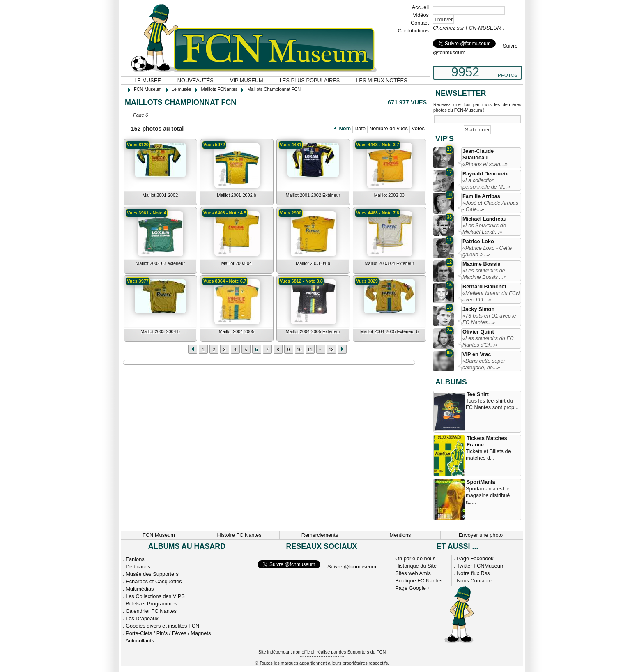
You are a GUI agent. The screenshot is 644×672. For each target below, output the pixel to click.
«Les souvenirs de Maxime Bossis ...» (484, 274)
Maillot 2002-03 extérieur (160, 263)
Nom (345, 128)
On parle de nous (415, 558)
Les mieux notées (382, 80)
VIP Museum (247, 80)
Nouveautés (195, 80)
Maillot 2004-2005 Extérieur (313, 331)
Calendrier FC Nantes (151, 611)
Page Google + (413, 588)
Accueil (420, 7)
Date (360, 128)
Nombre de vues (389, 128)
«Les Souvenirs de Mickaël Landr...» (484, 229)
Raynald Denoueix (485, 174)
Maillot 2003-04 (237, 263)
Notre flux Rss (473, 573)
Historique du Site (416, 566)
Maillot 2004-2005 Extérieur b (389, 331)
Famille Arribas (481, 196)
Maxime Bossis (481, 264)
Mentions (400, 535)
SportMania (481, 482)
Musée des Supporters (152, 574)
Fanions (135, 559)
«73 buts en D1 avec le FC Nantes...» (489, 319)
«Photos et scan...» (485, 164)
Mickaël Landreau (484, 219)
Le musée (148, 80)
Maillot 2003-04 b (313, 263)
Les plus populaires (310, 80)
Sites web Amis (413, 573)
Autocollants (140, 641)
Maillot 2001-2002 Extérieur (313, 195)
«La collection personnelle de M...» (486, 183)
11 (310, 350)
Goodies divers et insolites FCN (162, 626)
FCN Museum (159, 535)
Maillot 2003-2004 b (160, 331)
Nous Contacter (475, 581)
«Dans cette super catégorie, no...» (484, 364)
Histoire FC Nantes (239, 535)
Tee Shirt (478, 394)
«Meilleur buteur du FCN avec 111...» (491, 296)
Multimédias (140, 589)
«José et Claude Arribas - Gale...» (490, 206)
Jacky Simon (478, 309)
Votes (418, 128)
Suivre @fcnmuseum (352, 567)
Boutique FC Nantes (419, 581)
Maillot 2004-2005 (237, 331)
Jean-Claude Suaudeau (478, 154)
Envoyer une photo (481, 535)
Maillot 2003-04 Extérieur (390, 263)
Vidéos (421, 15)
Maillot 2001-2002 (160, 195)
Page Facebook (475, 558)
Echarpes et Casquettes (154, 581)
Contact (420, 23)
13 (331, 350)
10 (299, 350)
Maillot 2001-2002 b (237, 195)
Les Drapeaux (142, 618)
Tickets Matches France (487, 441)
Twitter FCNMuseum (481, 566)
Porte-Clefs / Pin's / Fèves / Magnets (168, 633)
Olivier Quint (478, 332)
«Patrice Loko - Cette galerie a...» (487, 251)
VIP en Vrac (477, 354)
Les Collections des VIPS (155, 596)
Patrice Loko (478, 241)
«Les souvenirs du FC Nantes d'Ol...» (488, 342)
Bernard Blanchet (484, 287)
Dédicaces (138, 567)
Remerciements (320, 535)
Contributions (413, 31)
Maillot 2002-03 (389, 195)
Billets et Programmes (151, 604)
